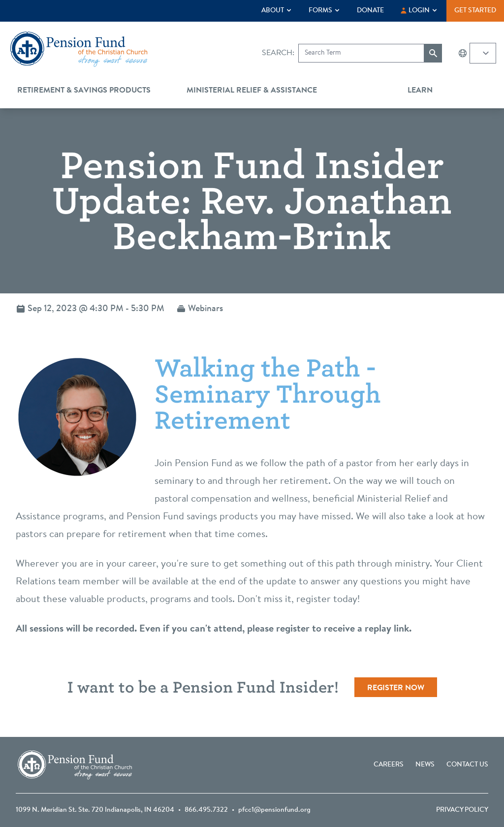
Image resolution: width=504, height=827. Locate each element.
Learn (420, 91)
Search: (278, 53)
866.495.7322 (206, 810)
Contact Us (467, 765)
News (425, 765)
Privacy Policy (462, 810)
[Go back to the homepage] (79, 49)
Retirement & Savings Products (84, 91)
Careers (389, 765)
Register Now (396, 688)
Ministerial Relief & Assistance (252, 91)
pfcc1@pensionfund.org (274, 810)
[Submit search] (433, 53)
